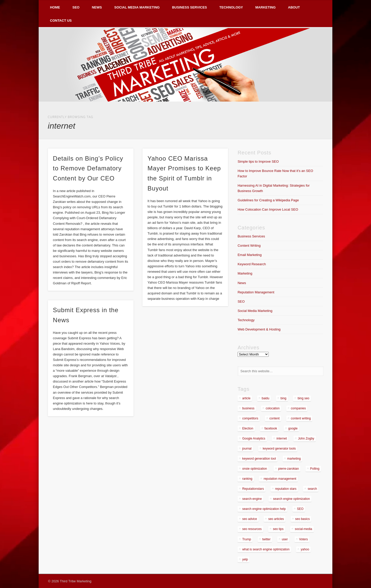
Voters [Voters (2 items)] (303, 539)
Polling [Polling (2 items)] (315, 469)
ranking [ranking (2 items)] (247, 479)
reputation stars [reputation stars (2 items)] (286, 489)
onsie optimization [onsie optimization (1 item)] (255, 469)
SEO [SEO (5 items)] (300, 509)
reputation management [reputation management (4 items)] (280, 479)
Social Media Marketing (137, 7)
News (97, 7)
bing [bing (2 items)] (284, 398)
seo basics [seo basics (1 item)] (303, 519)
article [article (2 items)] (246, 398)
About (294, 7)
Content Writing (249, 246)
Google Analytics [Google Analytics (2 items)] (254, 438)
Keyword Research (252, 264)
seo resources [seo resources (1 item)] (252, 529)
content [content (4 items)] (275, 418)
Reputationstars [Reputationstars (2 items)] (253, 489)
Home (55, 7)
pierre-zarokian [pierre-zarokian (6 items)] (289, 469)
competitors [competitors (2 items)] (250, 418)
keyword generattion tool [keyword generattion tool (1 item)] (259, 459)
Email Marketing (250, 255)
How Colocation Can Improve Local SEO (268, 209)
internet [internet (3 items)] (282, 438)
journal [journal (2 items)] (247, 449)
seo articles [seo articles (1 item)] (276, 519)
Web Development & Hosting (259, 329)
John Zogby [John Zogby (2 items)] (306, 438)
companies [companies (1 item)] (298, 408)
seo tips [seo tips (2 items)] (278, 529)
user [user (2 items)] (285, 539)
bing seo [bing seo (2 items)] (303, 398)
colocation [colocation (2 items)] (273, 408)
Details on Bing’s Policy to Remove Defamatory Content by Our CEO (88, 168)
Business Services (190, 7)
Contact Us (61, 20)
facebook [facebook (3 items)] (271, 428)
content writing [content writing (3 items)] (301, 418)
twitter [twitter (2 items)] (266, 539)
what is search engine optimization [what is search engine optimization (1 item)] (266, 549)
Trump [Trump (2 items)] (247, 539)
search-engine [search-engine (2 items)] (252, 499)
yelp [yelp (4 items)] (245, 559)
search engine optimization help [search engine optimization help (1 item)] (264, 509)
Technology (231, 7)
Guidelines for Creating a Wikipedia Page (268, 200)
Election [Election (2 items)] (248, 428)
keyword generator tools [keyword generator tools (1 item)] (279, 449)
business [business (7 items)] (248, 408)
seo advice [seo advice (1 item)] (250, 519)
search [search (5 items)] (312, 489)
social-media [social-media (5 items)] (303, 529)
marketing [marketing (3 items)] (294, 459)
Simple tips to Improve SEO (258, 162)
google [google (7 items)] (293, 428)
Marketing (265, 7)
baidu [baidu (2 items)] (265, 398)
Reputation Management (256, 292)
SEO (76, 7)
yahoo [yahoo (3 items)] (305, 549)
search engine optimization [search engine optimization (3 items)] (292, 499)
